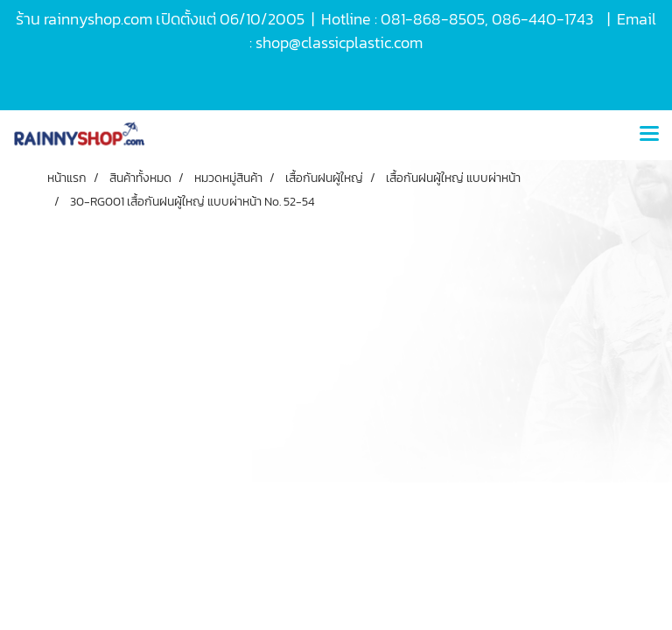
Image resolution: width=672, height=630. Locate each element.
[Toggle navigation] (649, 135)
